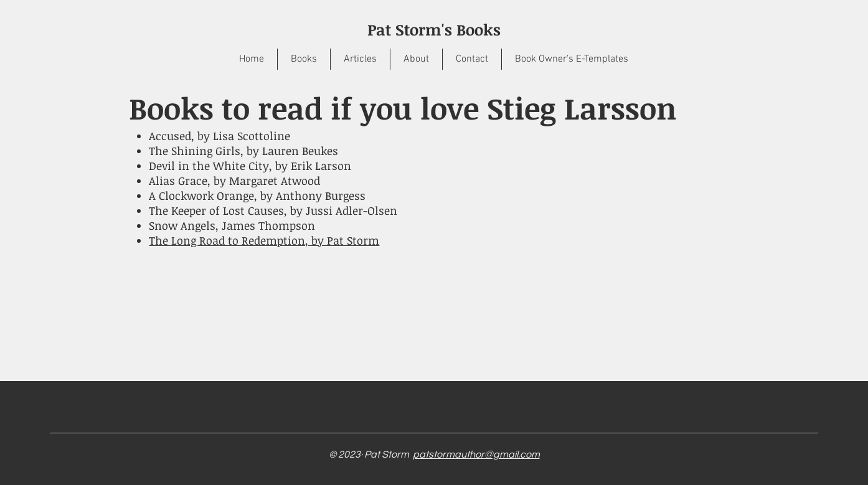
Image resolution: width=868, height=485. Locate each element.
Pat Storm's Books (434, 29)
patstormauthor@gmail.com (476, 454)
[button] (304, 59)
